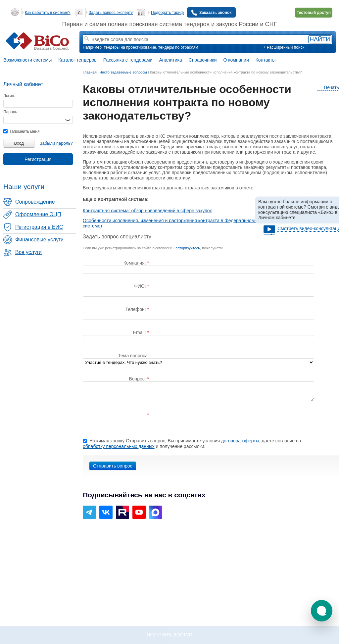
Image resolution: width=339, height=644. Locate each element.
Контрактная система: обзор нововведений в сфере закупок (147, 211)
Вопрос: (138, 379)
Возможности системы (27, 60)
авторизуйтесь (188, 248)
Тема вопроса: (133, 356)
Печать (328, 88)
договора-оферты (240, 441)
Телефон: (136, 309)
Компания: (135, 263)
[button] (322, 611)
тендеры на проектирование (130, 47)
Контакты (266, 60)
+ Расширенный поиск (284, 47)
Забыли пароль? (56, 143)
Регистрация (38, 159)
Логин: (9, 96)
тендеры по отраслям (178, 47)
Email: (140, 332)
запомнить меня (21, 131)
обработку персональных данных (119, 446)
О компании (236, 60)
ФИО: (141, 286)
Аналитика (170, 60)
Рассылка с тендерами (128, 60)
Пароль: (11, 112)
